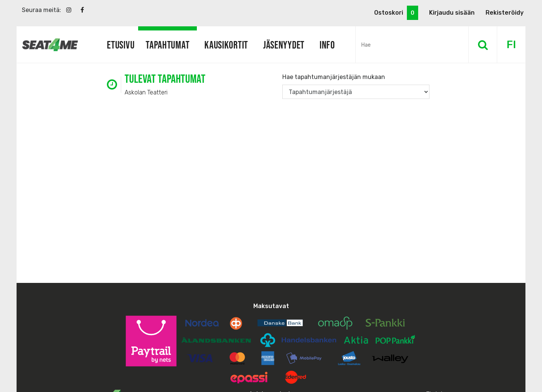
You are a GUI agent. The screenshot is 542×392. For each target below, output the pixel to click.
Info (327, 45)
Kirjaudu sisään (452, 13)
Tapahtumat (167, 45)
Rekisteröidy (505, 13)
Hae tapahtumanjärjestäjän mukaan (334, 77)
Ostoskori (396, 13)
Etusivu (121, 45)
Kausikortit (226, 45)
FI (511, 45)
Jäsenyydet (284, 45)
